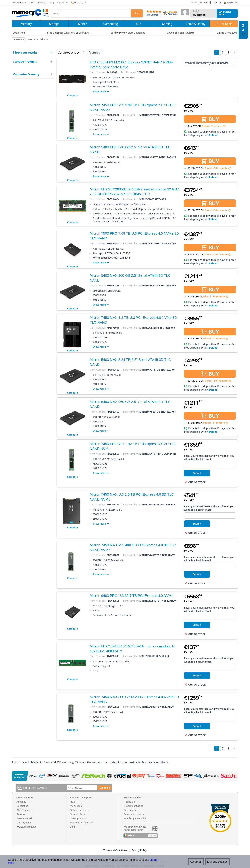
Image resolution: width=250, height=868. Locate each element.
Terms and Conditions (115, 850)
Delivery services (79, 810)
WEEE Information (26, 827)
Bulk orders (130, 810)
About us (21, 802)
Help (32, 3)
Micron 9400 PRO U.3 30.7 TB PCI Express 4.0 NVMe (132, 596)
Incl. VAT (204, 3)
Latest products (78, 818)
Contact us (22, 806)
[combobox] (91, 13)
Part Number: (129, 72)
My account (199, 15)
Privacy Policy (139, 850)
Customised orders (134, 814)
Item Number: (98, 72)
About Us (42, 3)
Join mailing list (19, 3)
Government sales (133, 806)
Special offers (77, 814)
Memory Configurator (81, 823)
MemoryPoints (24, 823)
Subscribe (105, 788)
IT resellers (129, 802)
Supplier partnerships (135, 818)
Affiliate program (25, 810)
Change (153, 836)
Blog (52, 3)
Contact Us (62, 3)
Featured (96, 53)
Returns (21, 814)
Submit (197, 473)
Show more (101, 91)
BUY (210, 119)
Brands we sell (24, 818)
